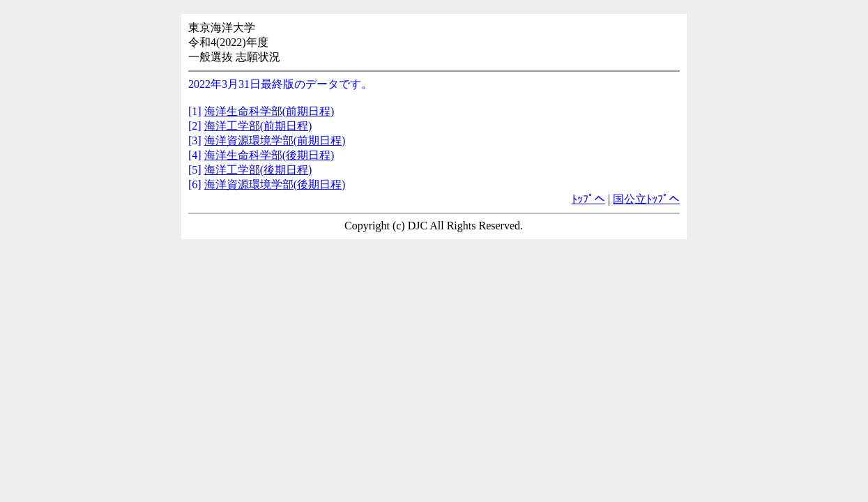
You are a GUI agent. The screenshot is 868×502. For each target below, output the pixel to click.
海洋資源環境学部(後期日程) (275, 184)
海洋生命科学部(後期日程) (269, 155)
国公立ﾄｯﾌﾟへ (646, 199)
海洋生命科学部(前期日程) (269, 111)
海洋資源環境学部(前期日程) (275, 140)
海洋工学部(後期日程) (258, 170)
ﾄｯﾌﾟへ (588, 199)
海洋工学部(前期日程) (258, 126)
